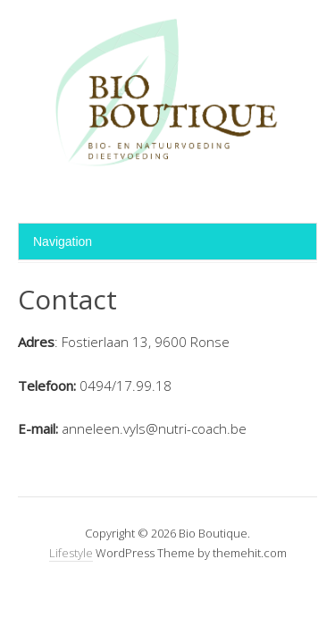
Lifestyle (71, 553)
